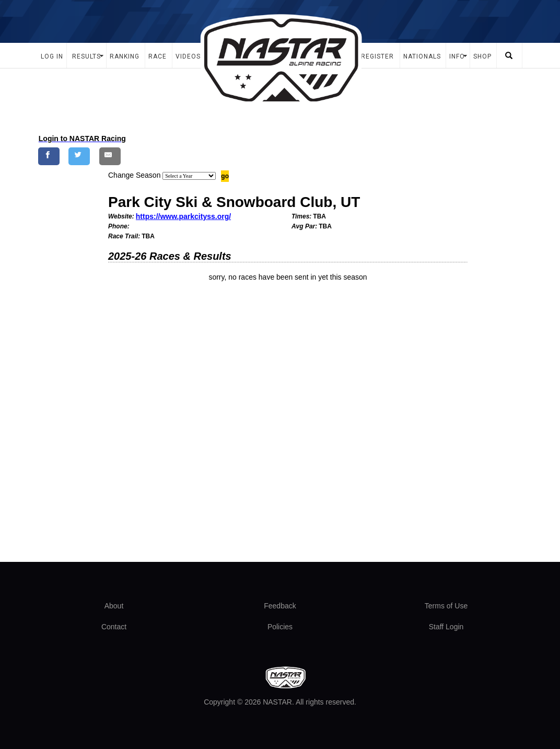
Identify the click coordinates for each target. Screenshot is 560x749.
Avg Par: (304, 226)
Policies (280, 627)
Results (86, 56)
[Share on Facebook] (49, 156)
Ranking (125, 56)
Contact (114, 627)
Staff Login (446, 627)
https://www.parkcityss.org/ (183, 216)
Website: (121, 216)
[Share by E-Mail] (110, 156)
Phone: (119, 226)
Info (457, 56)
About (114, 606)
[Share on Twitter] (79, 156)
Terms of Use (446, 606)
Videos (188, 56)
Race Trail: (124, 236)
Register (377, 56)
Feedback (280, 606)
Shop (482, 56)
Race (157, 56)
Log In (52, 56)
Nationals (422, 56)
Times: (301, 216)
